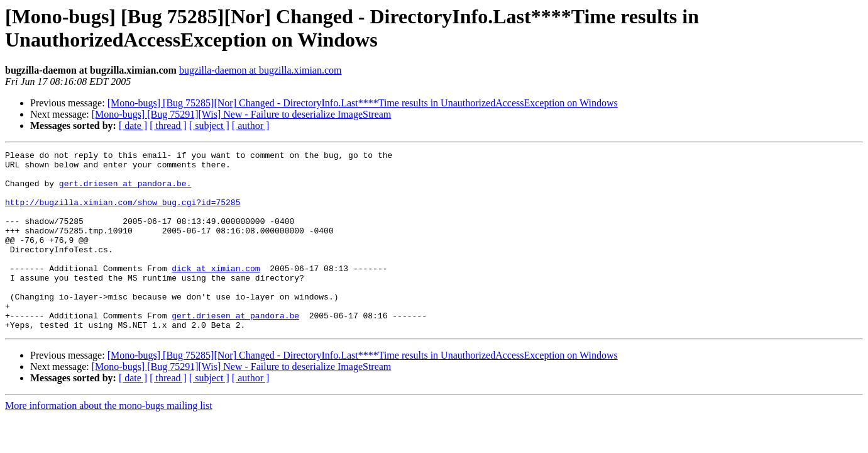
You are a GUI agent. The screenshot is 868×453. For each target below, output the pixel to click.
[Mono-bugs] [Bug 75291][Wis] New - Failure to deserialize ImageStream (242, 114)
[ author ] (251, 126)
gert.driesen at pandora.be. (125, 191)
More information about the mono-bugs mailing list (109, 441)
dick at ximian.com (216, 293)
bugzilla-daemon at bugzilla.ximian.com (261, 70)
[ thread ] (168, 126)
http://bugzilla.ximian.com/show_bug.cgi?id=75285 (123, 213)
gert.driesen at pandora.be (235, 349)
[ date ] (133, 126)
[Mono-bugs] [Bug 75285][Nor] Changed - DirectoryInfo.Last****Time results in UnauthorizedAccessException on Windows (363, 103)
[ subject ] (209, 126)
